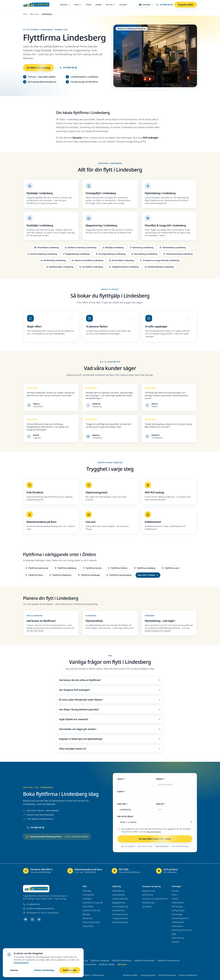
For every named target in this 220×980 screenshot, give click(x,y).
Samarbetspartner (180, 918)
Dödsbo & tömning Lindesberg (81, 248)
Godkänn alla (70, 970)
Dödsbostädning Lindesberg (159, 268)
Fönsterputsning (120, 914)
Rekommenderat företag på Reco (57, 837)
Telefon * (160, 780)
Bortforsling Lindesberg (53, 261)
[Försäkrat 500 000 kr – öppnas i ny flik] (43, 871)
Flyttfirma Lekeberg (145, 569)
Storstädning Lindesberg (144, 255)
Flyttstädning (118, 891)
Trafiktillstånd (178, 922)
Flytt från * (122, 805)
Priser (89, 5)
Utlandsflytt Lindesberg (47, 248)
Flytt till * (160, 805)
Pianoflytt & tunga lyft (93, 903)
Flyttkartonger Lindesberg (60, 268)
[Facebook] (26, 919)
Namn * (121, 780)
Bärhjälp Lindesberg (113, 248)
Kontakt (123, 5)
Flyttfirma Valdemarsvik (169, 960)
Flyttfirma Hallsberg (65, 569)
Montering (87, 918)
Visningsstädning (120, 906)
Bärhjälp (86, 914)
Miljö (174, 934)
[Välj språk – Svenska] (146, 5)
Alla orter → (123, 964)
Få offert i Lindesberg (38, 68)
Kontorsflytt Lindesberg (122, 261)
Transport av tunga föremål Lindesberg (160, 261)
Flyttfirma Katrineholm (145, 960)
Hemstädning (118, 895)
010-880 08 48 (165, 5)
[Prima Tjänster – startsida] (36, 5)
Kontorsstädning (120, 899)
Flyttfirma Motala (88, 964)
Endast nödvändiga (44, 970)
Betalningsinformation (182, 930)
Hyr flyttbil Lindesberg (91, 268)
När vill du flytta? (125, 817)
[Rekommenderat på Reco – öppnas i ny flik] (88, 871)
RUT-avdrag (177, 906)
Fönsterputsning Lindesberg (178, 255)
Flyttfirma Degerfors (60, 576)
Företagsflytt (88, 895)
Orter (78, 5)
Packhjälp (87, 899)
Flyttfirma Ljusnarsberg (119, 576)
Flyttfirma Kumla (92, 569)
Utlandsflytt (88, 906)
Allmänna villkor (130, 975)
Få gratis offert (186, 5)
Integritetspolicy (148, 975)
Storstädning (118, 910)
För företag (177, 914)
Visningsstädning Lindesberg (110, 255)
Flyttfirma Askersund (37, 569)
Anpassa (14, 970)
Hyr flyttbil (147, 906)
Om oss (111, 5)
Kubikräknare (178, 903)
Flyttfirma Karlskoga (89, 576)
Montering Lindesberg (142, 248)
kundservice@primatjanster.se (39, 908)
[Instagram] (32, 919)
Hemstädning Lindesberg (173, 248)
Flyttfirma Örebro (118, 569)
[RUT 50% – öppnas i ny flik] (132, 871)
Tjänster (65, 5)
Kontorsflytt (88, 926)
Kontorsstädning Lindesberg (42, 255)
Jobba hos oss (178, 938)
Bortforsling (148, 895)
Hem (25, 14)
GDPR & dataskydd (167, 975)
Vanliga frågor (178, 910)
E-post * (121, 792)
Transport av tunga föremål (155, 899)
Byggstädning (119, 903)
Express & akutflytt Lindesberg (87, 261)
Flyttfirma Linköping (100, 960)
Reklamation (177, 926)
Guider (99, 5)
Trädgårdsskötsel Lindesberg (124, 268)
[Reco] (39, 919)
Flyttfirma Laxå (170, 569)
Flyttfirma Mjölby (107, 964)
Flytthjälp (87, 891)
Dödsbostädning (120, 922)
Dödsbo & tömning (91, 910)
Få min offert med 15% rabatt (155, 840)
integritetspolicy (154, 832)
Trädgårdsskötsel (120, 918)
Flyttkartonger (149, 903)
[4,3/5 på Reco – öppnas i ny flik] (177, 871)
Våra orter (35, 14)
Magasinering (148, 891)
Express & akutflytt (91, 922)
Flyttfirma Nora (34, 576)
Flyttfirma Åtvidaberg (122, 960)
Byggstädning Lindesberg (76, 255)
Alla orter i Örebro (148, 576)
